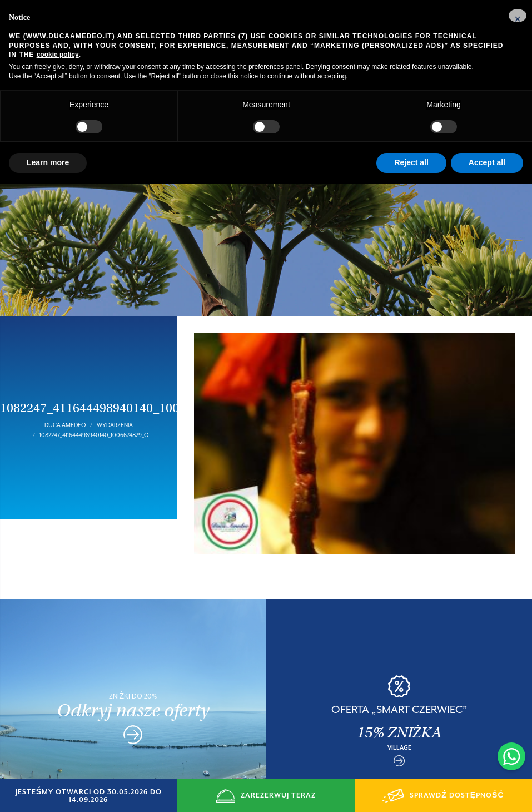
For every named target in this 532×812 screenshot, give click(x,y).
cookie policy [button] (58, 55)
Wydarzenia (115, 409)
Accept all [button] (487, 162)
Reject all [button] (411, 162)
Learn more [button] (48, 162)
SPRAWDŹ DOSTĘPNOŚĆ (443, 796)
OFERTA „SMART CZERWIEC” (399, 694)
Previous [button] (277, 705)
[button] (518, 16)
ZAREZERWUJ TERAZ (266, 796)
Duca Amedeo (65, 409)
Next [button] (521, 705)
